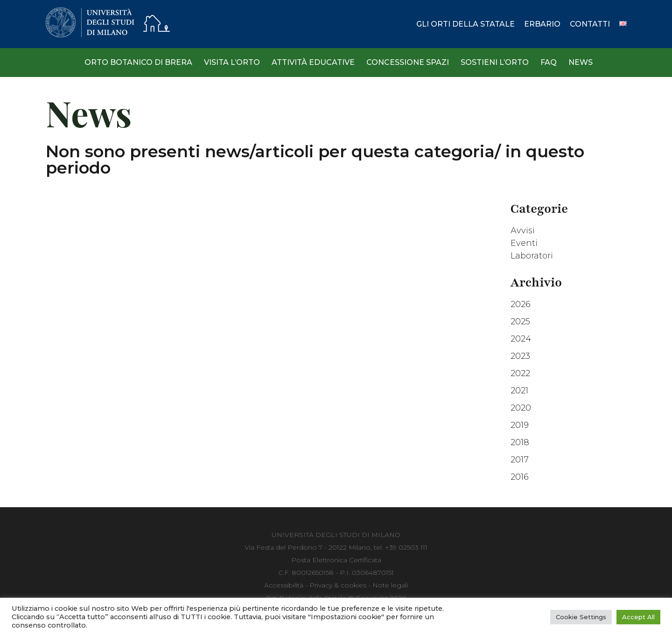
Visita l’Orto (232, 62)
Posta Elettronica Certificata (336, 560)
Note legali (390, 585)
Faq (549, 62)
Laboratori (532, 256)
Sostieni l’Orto (495, 62)
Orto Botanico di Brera (138, 62)
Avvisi (523, 231)
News (581, 62)
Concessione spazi (408, 62)
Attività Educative (313, 62)
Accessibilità (284, 585)
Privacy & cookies (338, 585)
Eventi (524, 243)
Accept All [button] (638, 617)
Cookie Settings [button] (581, 617)
